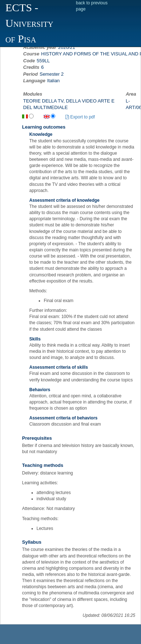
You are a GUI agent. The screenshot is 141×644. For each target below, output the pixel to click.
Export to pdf (80, 117)
